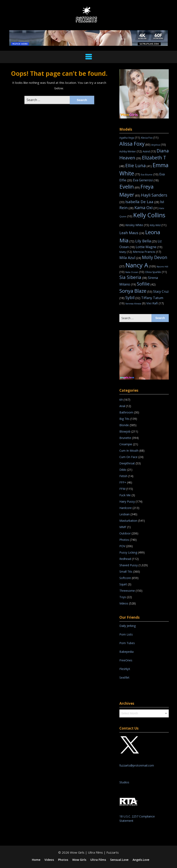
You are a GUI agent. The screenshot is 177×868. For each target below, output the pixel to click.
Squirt (123, 584)
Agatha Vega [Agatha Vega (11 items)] (130, 138)
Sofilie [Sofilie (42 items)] (146, 284)
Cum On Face (128, 457)
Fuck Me (125, 495)
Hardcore (126, 508)
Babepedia (126, 652)
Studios (124, 782)
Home (36, 860)
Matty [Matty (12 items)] (126, 252)
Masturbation (128, 521)
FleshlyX (125, 669)
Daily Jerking (128, 626)
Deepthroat (127, 463)
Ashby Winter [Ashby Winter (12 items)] (131, 151)
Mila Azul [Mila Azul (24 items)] (130, 258)
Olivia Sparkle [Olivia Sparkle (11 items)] (156, 272)
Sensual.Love (119, 860)
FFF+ (123, 482)
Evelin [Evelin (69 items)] (130, 186)
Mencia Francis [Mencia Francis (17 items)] (147, 252)
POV (122, 546)
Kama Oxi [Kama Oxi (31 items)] (146, 208)
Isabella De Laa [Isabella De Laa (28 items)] (142, 202)
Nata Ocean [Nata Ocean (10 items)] (135, 272)
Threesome (127, 591)
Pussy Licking (128, 552)
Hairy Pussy (127, 501)
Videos (124, 603)
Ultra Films (98, 860)
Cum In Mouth (129, 451)
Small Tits (126, 572)
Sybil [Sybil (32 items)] (133, 298)
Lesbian (125, 514)
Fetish (123, 476)
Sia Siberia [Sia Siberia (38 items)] (133, 277)
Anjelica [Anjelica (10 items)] (159, 145)
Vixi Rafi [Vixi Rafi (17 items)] (155, 303)
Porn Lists (126, 634)
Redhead (125, 559)
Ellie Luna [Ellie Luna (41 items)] (139, 165)
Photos (124, 540)
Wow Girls (79, 860)
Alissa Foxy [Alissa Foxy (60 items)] (135, 144)
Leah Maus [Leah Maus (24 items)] (132, 233)
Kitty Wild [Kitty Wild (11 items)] (158, 225)
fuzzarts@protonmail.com (137, 765)
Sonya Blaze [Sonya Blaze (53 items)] (136, 291)
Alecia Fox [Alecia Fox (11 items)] (150, 138)
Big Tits (124, 419)
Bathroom (126, 412)
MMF (123, 527)
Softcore (125, 578)
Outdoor (125, 533)
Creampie (126, 444)
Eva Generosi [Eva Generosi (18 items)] (146, 180)
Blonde (124, 425)
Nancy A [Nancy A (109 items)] (141, 265)
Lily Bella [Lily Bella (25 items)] (146, 241)
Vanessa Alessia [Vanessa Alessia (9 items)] (135, 304)
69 (121, 400)
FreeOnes (126, 660)
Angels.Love (141, 860)
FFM (122, 489)
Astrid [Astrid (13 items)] (149, 151)
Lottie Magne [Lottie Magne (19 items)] (149, 247)
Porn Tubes (127, 643)
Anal (122, 406)
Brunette (125, 438)
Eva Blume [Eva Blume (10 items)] (150, 174)
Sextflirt (124, 677)
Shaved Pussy (129, 565)
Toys (123, 597)
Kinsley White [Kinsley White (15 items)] (137, 225)
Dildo (123, 470)
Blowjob (125, 431)
